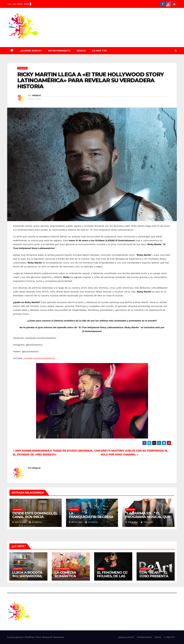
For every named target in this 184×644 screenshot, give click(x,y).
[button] (176, 51)
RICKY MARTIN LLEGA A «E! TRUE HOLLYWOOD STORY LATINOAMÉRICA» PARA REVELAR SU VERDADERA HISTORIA (91, 80)
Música (81, 51)
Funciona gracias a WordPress (21, 637)
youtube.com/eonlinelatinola (39, 358)
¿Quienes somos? (31, 51)
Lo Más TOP (100, 51)
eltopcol (36, 95)
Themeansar (58, 637)
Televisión (22, 68)
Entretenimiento (59, 51)
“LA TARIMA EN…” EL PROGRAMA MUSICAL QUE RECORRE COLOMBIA (148, 517)
